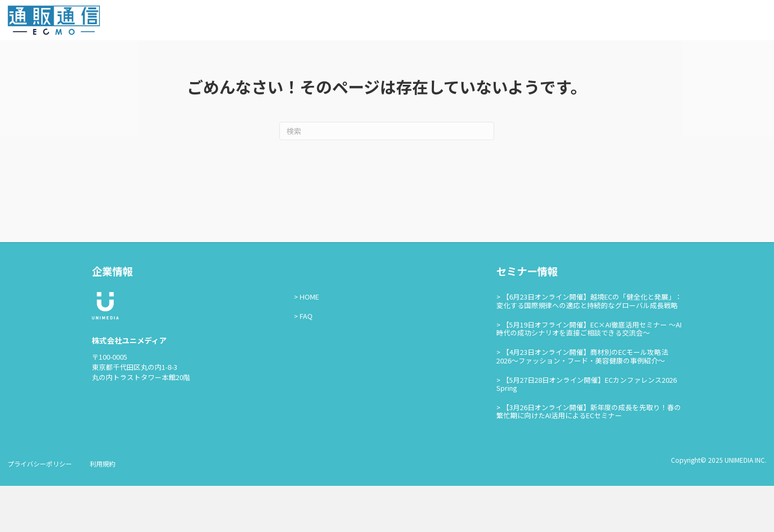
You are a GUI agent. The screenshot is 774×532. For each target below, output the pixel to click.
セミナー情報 (607, 22)
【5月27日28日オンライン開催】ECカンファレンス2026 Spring (587, 429)
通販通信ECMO (734, 23)
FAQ (306, 362)
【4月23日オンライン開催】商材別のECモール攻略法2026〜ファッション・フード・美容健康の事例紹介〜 (582, 402)
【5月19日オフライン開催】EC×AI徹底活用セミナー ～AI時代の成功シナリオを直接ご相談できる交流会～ (589, 374)
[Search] (387, 177)
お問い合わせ (663, 22)
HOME (309, 343)
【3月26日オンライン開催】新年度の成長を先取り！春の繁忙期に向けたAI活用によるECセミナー (589, 457)
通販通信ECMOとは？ (537, 22)
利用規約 (103, 510)
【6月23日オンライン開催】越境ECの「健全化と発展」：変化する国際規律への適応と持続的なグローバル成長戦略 (589, 347)
